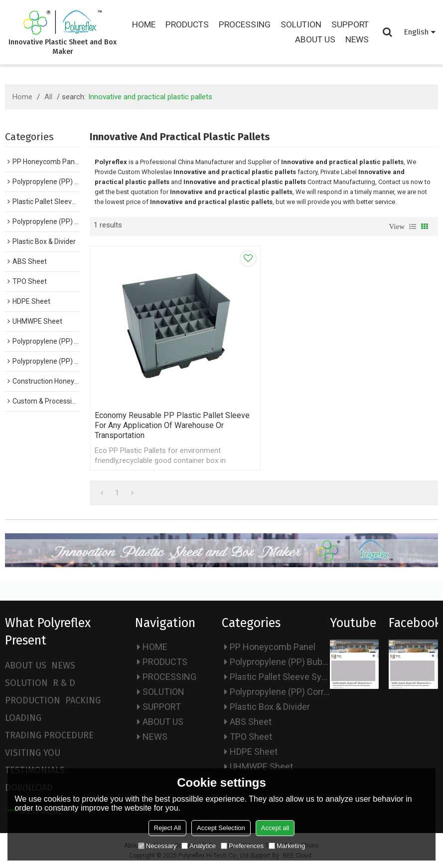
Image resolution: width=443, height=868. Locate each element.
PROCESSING (245, 24)
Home (22, 97)
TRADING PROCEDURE (49, 735)
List (413, 226)
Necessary (157, 846)
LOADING (23, 718)
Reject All (167, 828)
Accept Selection (221, 828)
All (48, 97)
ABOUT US (315, 39)
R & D (64, 683)
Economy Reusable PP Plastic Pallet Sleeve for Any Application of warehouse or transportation (172, 425)
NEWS (357, 39)
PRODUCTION (33, 700)
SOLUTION (301, 24)
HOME (144, 24)
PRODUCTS (187, 24)
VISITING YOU (33, 753)
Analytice (199, 846)
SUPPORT (350, 24)
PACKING (83, 700)
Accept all (275, 828)
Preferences (242, 846)
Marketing (287, 846)
